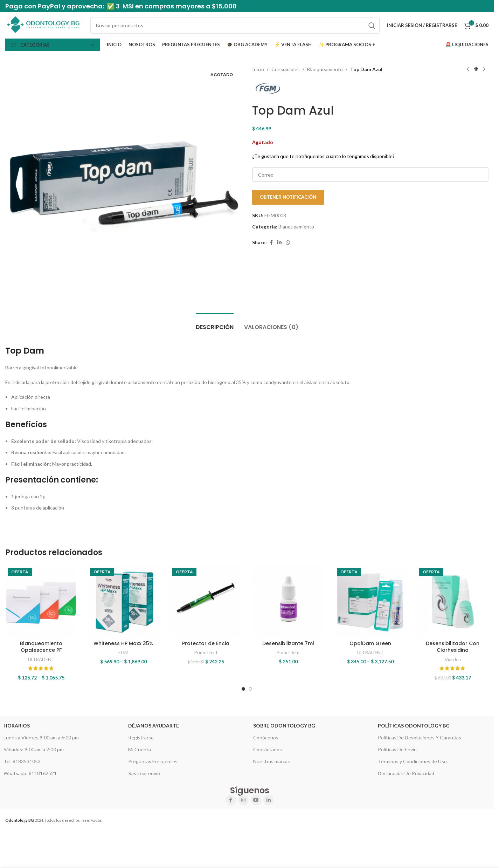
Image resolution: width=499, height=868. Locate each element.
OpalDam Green (370, 643)
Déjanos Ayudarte (154, 726)
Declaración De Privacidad (406, 773)
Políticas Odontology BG (414, 726)
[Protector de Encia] (206, 601)
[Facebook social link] (271, 243)
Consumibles (286, 69)
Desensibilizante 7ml (288, 643)
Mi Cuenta (140, 749)
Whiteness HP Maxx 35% (123, 643)
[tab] (215, 324)
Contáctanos (268, 749)
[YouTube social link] (256, 800)
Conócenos (266, 737)
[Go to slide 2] (250, 689)
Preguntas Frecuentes (153, 761)
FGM (123, 652)
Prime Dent (206, 652)
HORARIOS (17, 726)
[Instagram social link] (243, 800)
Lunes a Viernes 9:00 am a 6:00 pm (41, 737)
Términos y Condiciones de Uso (412, 761)
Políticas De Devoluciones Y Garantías (420, 737)
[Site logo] (44, 25)
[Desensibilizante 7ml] (288, 601)
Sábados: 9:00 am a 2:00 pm (34, 749)
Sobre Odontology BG (284, 726)
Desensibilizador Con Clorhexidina (453, 647)
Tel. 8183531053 (22, 761)
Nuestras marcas (272, 761)
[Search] (235, 26)
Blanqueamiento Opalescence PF (41, 647)
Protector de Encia (206, 643)
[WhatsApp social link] (288, 243)
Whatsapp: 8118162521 (30, 773)
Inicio (258, 69)
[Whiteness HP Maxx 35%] (123, 601)
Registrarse (141, 737)
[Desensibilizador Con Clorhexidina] (453, 601)
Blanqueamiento (325, 69)
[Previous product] (467, 69)
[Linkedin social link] (279, 243)
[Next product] (484, 69)
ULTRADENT (41, 659)
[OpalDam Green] (370, 601)
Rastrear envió (144, 773)
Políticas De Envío (397, 749)
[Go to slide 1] (243, 689)
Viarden (453, 659)
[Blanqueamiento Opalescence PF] (41, 601)
